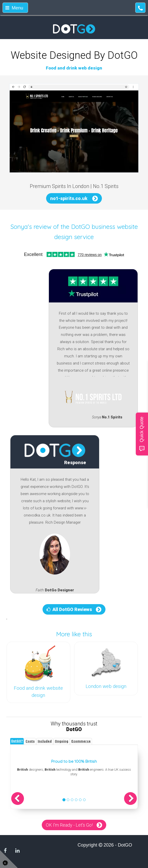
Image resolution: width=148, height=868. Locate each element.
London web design (106, 686)
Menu (14, 8)
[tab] (17, 741)
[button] (18, 799)
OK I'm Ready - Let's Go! (69, 825)
